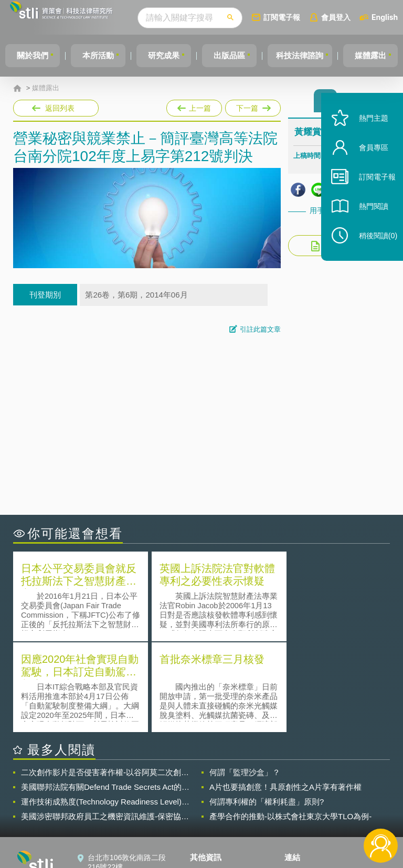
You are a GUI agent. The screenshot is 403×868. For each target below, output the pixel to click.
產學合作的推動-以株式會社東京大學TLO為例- (290, 724)
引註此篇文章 (260, 329)
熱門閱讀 (367, 221)
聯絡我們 (211, 810)
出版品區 (240, 55)
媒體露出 (46, 88)
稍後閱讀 (372, 250)
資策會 (302, 781)
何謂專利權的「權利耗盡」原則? (267, 709)
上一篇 (194, 106)
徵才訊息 (211, 796)
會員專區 (367, 162)
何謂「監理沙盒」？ (245, 680)
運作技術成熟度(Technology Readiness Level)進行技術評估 (105, 710)
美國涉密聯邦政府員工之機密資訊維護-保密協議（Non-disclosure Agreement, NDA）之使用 (105, 724)
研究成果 (172, 55)
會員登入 (355, 17)
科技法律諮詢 (314, 55)
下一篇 (252, 106)
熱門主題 (367, 133)
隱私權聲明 (215, 781)
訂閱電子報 (301, 17)
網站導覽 (211, 825)
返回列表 (60, 108)
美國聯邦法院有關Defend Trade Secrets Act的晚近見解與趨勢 (105, 695)
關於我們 (34, 55)
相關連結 (343, 781)
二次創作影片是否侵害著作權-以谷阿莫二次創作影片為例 (105, 680)
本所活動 (103, 55)
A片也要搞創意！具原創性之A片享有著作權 (285, 695)
